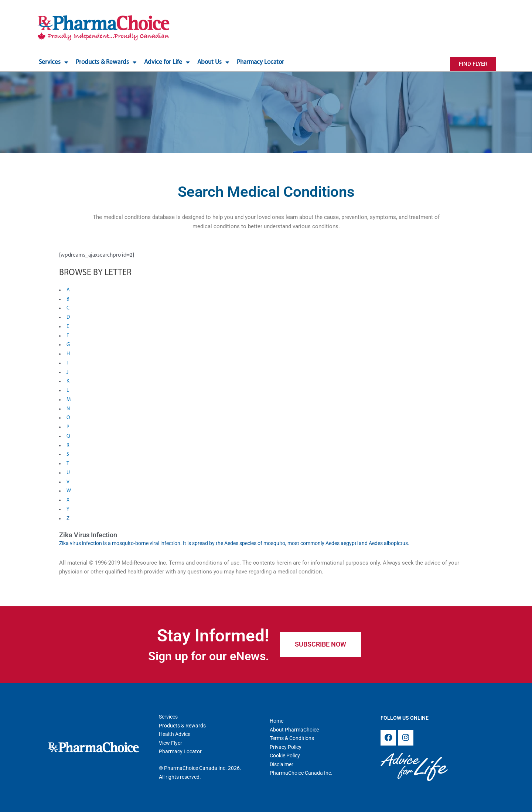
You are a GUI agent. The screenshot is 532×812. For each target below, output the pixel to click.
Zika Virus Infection (88, 535)
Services (54, 62)
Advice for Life (167, 62)
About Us (213, 62)
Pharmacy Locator (260, 62)
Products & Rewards (106, 62)
